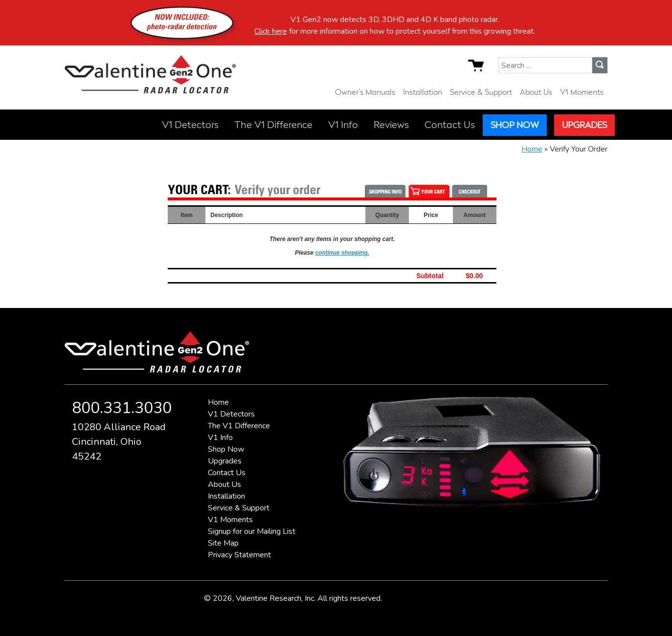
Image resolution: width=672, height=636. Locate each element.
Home (532, 149)
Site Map (223, 543)
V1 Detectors (190, 125)
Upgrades (584, 125)
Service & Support (481, 92)
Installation (423, 92)
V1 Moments (582, 92)
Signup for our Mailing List (252, 531)
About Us (536, 92)
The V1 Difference (273, 125)
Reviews (391, 125)
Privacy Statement (239, 555)
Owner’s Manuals (365, 92)
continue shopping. (342, 253)
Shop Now (515, 125)
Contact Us (450, 125)
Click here (271, 31)
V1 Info (343, 125)
